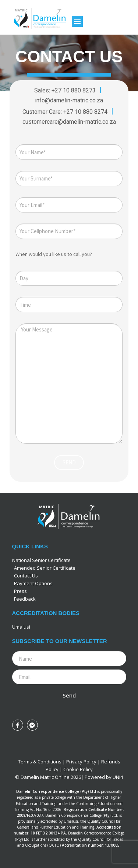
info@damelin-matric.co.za (69, 100)
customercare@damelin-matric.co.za (69, 122)
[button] (77, 21)
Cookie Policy (78, 769)
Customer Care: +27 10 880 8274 (66, 112)
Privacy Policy (81, 762)
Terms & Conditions (40, 762)
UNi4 (118, 777)
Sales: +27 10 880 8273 (65, 90)
